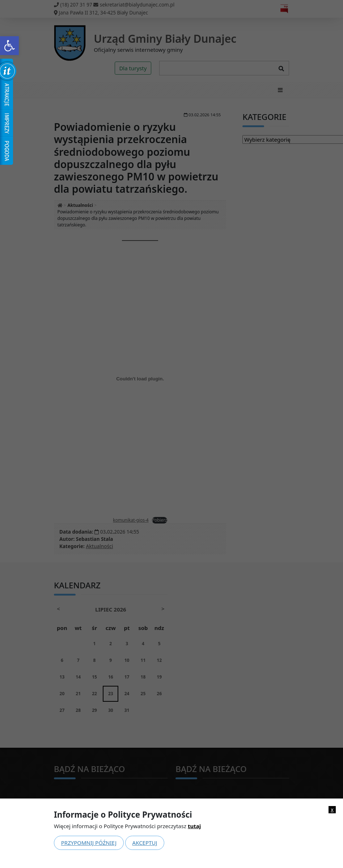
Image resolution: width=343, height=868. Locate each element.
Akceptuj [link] (145, 843)
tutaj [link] (194, 826)
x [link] (332, 809)
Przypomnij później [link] (89, 843)
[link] (9, 46)
